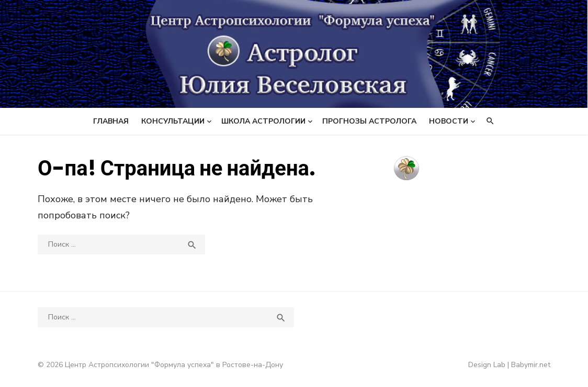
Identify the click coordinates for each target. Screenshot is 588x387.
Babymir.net (531, 365)
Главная (111, 121)
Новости (449, 121)
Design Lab (487, 365)
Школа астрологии (263, 121)
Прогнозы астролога (369, 121)
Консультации (173, 121)
